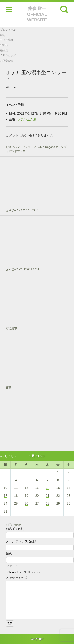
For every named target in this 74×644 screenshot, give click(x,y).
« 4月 (4, 456)
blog (2, 35)
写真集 (4, 45)
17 (5, 496)
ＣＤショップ (8, 55)
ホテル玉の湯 (27, 119)
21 (48, 496)
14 (48, 488)
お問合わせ (6, 60)
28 (48, 504)
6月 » (12, 456)
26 (26, 504)
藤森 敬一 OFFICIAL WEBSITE (37, 14)
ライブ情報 (6, 40)
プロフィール (8, 30)
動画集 (4, 50)
